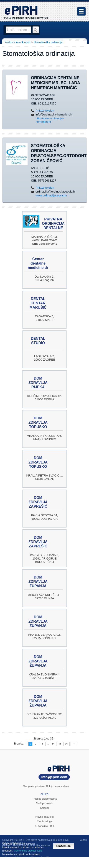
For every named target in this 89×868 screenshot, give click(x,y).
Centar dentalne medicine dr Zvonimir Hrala (38, 268)
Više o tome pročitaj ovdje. (29, 851)
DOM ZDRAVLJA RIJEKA (38, 383)
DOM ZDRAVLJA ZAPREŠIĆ (38, 502)
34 (53, 744)
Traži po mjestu (44, 803)
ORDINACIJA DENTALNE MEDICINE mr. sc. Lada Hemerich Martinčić (55, 83)
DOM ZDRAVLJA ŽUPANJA (38, 582)
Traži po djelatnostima (44, 799)
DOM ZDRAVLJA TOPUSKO (38, 422)
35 (60, 744)
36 (66, 744)
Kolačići (45, 808)
